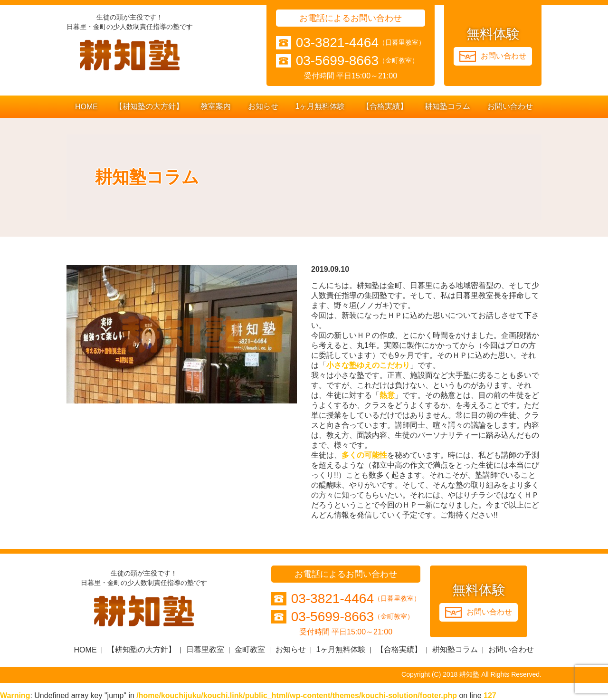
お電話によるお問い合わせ (351, 18)
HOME (86, 107)
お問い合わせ (510, 106)
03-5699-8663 (337, 61)
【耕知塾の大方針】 (149, 106)
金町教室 (250, 649)
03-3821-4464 (337, 43)
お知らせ (263, 106)
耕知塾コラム (447, 106)
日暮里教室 (205, 649)
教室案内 (216, 106)
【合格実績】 (385, 106)
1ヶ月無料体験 (320, 106)
